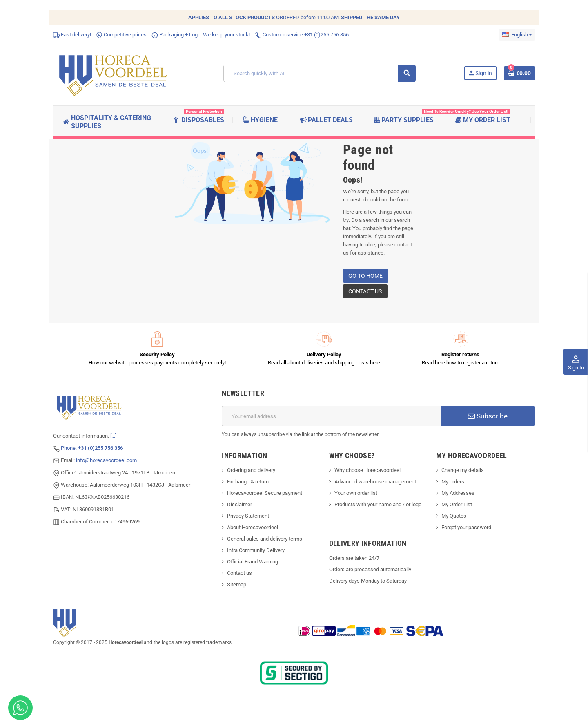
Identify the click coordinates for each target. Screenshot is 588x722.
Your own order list (356, 493)
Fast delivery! (72, 35)
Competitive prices (121, 35)
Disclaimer (239, 504)
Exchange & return (248, 482)
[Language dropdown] (517, 35)
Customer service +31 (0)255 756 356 (302, 35)
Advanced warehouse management (375, 482)
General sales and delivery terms (265, 539)
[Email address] (331, 416)
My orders (453, 482)
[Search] (319, 73)
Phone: (92, 448)
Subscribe (488, 416)
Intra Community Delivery (256, 550)
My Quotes (454, 516)
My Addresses (458, 493)
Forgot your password (466, 527)
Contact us (365, 291)
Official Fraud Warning (253, 562)
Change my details (463, 470)
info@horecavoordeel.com (106, 460)
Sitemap (237, 585)
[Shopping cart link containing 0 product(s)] (519, 73)
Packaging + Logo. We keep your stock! (201, 35)
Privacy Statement (248, 516)
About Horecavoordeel (253, 527)
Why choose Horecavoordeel (367, 470)
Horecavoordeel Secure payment (265, 493)
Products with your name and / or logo (378, 504)
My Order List (457, 504)
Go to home (365, 276)
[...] (113, 436)
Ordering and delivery (251, 470)
